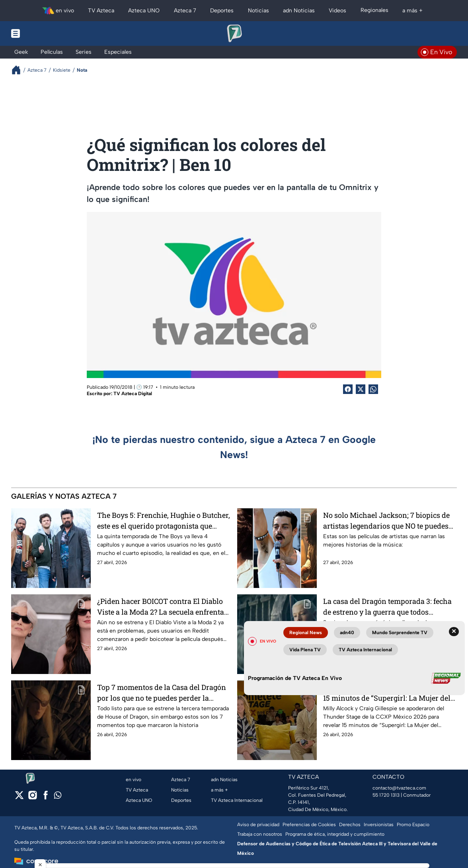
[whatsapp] (58, 797)
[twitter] (19, 798)
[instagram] (32, 798)
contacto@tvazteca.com (399, 788)
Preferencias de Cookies (309, 825)
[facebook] (46, 798)
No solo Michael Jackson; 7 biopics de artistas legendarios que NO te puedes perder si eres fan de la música (386, 520)
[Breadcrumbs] (19, 70)
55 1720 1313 (386, 795)
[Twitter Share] (361, 389)
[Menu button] (43, 33)
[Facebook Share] (348, 389)
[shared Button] (373, 389)
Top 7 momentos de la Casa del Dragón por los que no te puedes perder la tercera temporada (162, 693)
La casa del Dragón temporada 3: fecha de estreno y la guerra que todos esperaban (387, 606)
